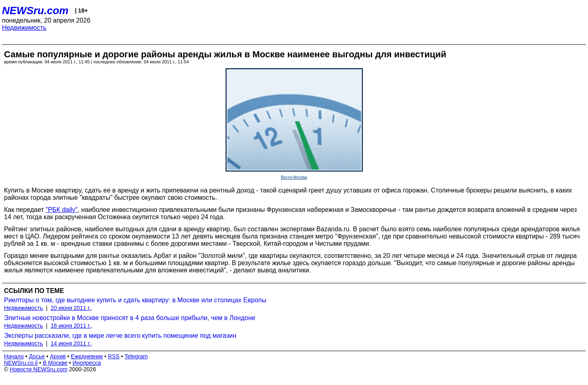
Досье (37, 356)
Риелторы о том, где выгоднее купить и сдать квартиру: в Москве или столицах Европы (135, 300)
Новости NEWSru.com (39, 369)
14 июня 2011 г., (72, 343)
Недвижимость (24, 28)
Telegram (136, 356)
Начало (14, 356)
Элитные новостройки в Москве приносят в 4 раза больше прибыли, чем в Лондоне (130, 318)
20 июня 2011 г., (72, 308)
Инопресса (87, 363)
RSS (114, 356)
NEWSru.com (35, 10)
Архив (58, 356)
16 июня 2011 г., (72, 326)
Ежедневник (87, 356)
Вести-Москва (294, 177)
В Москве (55, 363)
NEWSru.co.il (21, 363)
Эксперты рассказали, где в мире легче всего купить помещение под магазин (120, 336)
